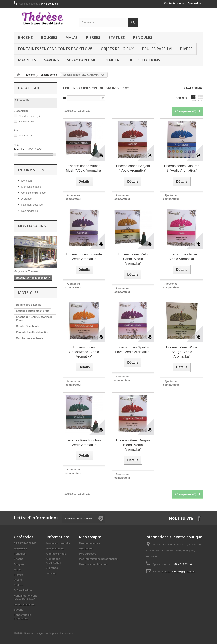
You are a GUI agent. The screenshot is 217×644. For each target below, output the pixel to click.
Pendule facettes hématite (32, 332)
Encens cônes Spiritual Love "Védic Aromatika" (133, 350)
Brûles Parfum (157, 49)
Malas (72, 37)
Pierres (93, 37)
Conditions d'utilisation (34, 193)
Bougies (49, 37)
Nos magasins (29, 211)
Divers (186, 49)
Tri (64, 98)
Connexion (194, 3)
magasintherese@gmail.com (179, 571)
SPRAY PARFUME (82, 60)
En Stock (27, 121)
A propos (26, 199)
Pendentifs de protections (132, 60)
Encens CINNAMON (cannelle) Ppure (35, 318)
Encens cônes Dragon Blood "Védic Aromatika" (133, 445)
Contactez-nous (174, 3)
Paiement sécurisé (32, 205)
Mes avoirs (86, 549)
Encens (25, 37)
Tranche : (20, 149)
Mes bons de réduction (93, 564)
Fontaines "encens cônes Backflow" (55, 49)
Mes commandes (89, 543)
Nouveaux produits (58, 543)
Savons (52, 60)
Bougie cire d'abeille (29, 305)
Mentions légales (31, 187)
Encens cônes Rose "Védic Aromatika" (182, 257)
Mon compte (90, 537)
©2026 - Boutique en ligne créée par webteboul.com (44, 633)
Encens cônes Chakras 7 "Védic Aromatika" (182, 168)
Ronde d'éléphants (28, 326)
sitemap (51, 573)
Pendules (143, 37)
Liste (201, 98)
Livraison (26, 181)
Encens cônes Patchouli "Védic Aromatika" (84, 443)
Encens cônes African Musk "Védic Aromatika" (84, 168)
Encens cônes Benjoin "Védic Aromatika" (133, 168)
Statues (117, 37)
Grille (193, 98)
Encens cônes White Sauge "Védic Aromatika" (182, 352)
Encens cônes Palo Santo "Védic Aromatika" (133, 259)
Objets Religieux (117, 49)
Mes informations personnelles (98, 559)
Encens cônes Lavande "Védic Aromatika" (84, 257)
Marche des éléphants (30, 338)
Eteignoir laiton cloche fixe (33, 311)
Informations (32, 170)
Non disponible (29, 116)
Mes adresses (87, 554)
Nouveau (27, 136)
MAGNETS (27, 60)
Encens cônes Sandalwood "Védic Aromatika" (84, 352)
